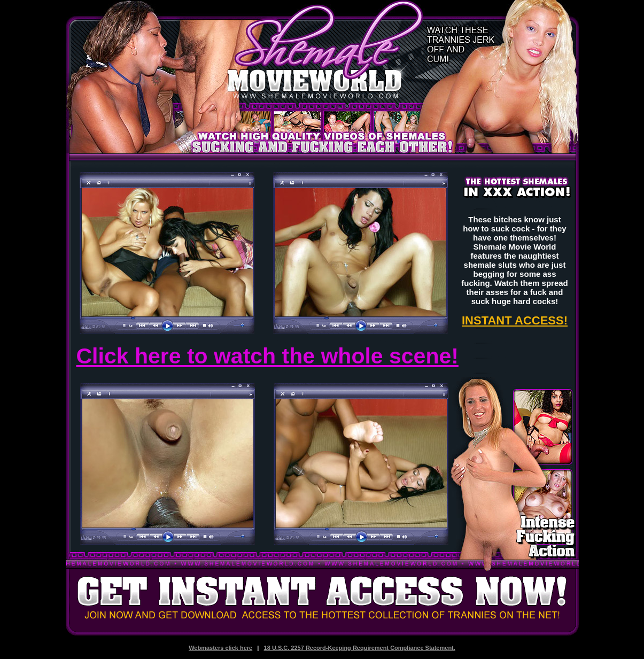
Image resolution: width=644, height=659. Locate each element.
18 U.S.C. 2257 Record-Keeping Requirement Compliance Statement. (360, 648)
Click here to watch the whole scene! (267, 356)
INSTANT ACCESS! (515, 320)
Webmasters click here (220, 648)
